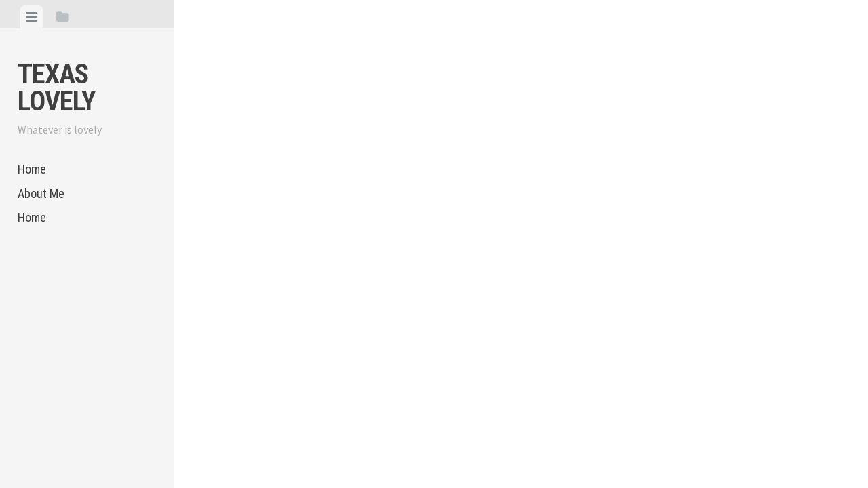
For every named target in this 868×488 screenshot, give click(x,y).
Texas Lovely (56, 88)
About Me (41, 194)
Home (32, 169)
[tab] (32, 17)
